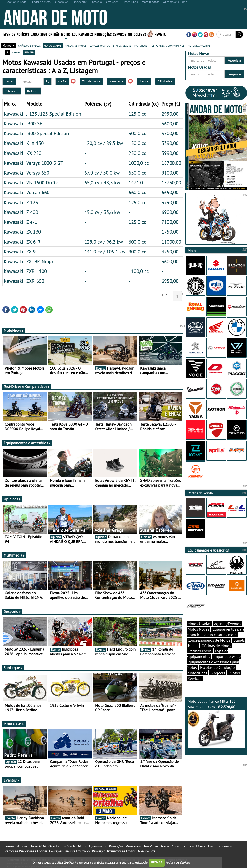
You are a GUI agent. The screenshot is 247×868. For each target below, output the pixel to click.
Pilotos (234, 673)
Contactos (179, 846)
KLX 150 (35, 143)
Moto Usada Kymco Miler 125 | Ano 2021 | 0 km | (216, 723)
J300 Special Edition (48, 133)
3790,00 (170, 202)
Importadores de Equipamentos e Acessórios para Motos (214, 662)
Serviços (120, 34)
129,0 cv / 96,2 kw (104, 242)
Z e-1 (32, 222)
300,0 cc (137, 133)
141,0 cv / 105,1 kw (105, 252)
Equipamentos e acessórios (27, 443)
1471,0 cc (139, 182)
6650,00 (170, 192)
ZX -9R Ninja (40, 261)
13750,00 (171, 182)
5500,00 (170, 133)
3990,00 (170, 153)
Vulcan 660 (38, 192)
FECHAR (157, 862)
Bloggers (218, 673)
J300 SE (34, 123)
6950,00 (170, 281)
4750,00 (170, 252)
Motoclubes (137, 34)
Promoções (103, 34)
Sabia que (13, 668)
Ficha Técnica (197, 846)
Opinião (54, 34)
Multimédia (14, 555)
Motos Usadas (199, 624)
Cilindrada (165, 81)
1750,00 (170, 232)
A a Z (62, 81)
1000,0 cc (139, 163)
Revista (160, 34)
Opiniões (12, 499)
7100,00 (170, 222)
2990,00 (170, 114)
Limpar (9, 81)
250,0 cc (137, 153)
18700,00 (171, 163)
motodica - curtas (199, 45)
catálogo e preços (29, 45)
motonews (141, 45)
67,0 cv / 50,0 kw (102, 173)
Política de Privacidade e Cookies (25, 851)
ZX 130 (34, 232)
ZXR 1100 (37, 271)
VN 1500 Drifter (43, 182)
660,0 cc (137, 192)
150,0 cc (137, 143)
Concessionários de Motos (209, 640)
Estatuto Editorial (220, 846)
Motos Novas (199, 629)
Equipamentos (82, 34)
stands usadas (122, 45)
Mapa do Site (146, 851)
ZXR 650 (35, 281)
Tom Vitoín (68, 846)
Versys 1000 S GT (45, 163)
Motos (66, 34)
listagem (29, 52)
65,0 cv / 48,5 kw (102, 182)
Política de (177, 862)
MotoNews (14, 330)
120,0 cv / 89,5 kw (104, 143)
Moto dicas (14, 724)
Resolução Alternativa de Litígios (114, 851)
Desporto (12, 611)
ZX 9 (31, 252)
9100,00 (170, 173)
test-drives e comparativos (167, 45)
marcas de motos (75, 45)
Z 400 (32, 212)
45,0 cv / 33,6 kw (102, 212)
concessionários (100, 45)
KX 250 (34, 153)
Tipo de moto (91, 81)
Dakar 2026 (39, 34)
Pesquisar (234, 60)
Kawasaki (117, 81)
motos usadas (53, 45)
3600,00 (170, 261)
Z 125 (32, 202)
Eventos (9, 34)
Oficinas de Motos (216, 646)
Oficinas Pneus (200, 651)
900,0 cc (137, 252)
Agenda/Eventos (228, 624)
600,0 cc (137, 242)
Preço (144, 81)
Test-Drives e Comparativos (27, 386)
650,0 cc (137, 173)
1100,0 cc (139, 271)
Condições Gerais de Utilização (69, 851)
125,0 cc (137, 114)
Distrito (33, 91)
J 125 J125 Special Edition (54, 114)
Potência (12, 91)
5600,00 (170, 123)
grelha (16, 52)
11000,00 (171, 242)
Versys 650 (38, 173)
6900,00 (170, 212)
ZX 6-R (33, 242)
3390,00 (170, 143)
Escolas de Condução (217, 667)
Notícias (23, 34)
